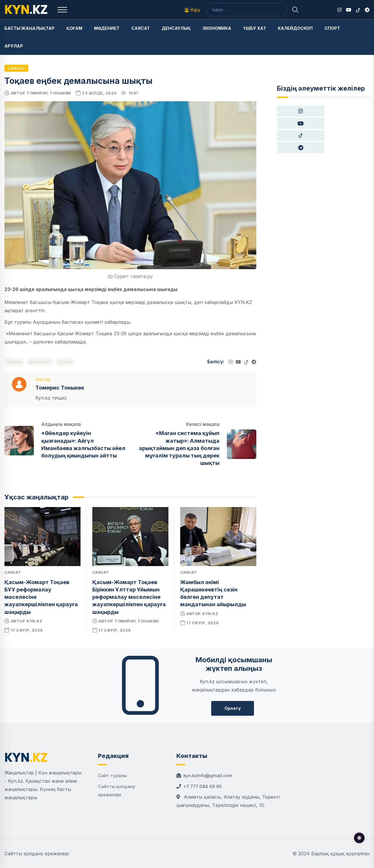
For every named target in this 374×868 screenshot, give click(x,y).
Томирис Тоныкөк (49, 93)
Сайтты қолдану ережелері (37, 854)
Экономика (217, 28)
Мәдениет (107, 28)
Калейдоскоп (295, 28)
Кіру (192, 10)
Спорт (332, 28)
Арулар (14, 46)
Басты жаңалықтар (29, 28)
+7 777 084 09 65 (202, 786)
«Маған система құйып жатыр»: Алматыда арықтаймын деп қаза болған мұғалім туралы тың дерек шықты (179, 448)
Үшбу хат (255, 28)
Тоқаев (14, 362)
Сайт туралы (112, 775)
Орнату (233, 708)
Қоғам (74, 28)
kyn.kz (34, 621)
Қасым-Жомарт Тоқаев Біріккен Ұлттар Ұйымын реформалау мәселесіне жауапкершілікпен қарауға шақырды (129, 597)
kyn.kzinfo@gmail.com (208, 775)
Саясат (141, 28)
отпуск (65, 362)
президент (40, 362)
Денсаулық (176, 28)
